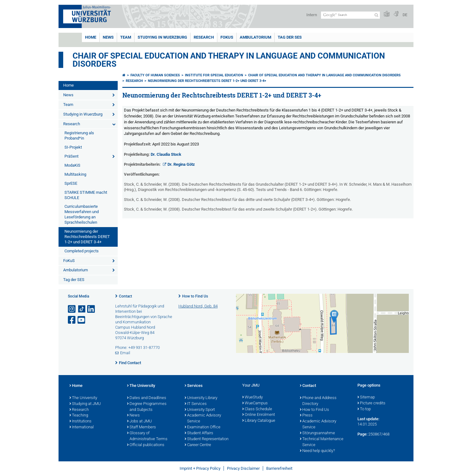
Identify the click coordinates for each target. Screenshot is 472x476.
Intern (312, 15)
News (108, 37)
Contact (125, 296)
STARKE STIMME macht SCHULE (86, 195)
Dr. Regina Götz (181, 164)
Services (194, 386)
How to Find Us (195, 296)
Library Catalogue (259, 421)
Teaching (79, 416)
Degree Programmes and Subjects (147, 407)
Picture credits (371, 403)
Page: (362, 434)
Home (91, 37)
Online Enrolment (259, 415)
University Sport (200, 410)
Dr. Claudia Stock (166, 154)
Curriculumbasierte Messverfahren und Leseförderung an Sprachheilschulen (82, 214)
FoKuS (227, 37)
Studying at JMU (85, 404)
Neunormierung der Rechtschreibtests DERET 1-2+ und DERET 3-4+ (87, 237)
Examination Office (203, 427)
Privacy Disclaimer (243, 468)
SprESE (71, 183)
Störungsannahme (317, 433)
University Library (201, 398)
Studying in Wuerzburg (162, 37)
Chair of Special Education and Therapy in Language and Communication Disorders (229, 60)
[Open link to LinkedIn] (92, 309)
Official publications (146, 445)
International (82, 427)
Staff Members (142, 427)
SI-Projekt (73, 147)
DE (405, 15)
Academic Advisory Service (203, 419)
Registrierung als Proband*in (79, 136)
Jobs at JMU (139, 421)
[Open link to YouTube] (82, 320)
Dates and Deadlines (147, 398)
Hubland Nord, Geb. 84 (198, 306)
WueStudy (253, 397)
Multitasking (75, 174)
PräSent (71, 156)
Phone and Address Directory (318, 401)
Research (204, 37)
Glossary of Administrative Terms (147, 436)
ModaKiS (72, 165)
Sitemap (366, 397)
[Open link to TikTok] (82, 309)
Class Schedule (257, 409)
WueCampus (255, 403)
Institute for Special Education (214, 75)
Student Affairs (199, 433)
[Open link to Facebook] (72, 320)
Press (306, 416)
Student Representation (207, 439)
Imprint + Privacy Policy (200, 468)
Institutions (80, 421)
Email (125, 353)
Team (126, 37)
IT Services (196, 404)
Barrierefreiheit (279, 468)
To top (364, 409)
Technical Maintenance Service (322, 442)
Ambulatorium (255, 37)
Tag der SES (290, 37)
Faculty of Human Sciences (155, 75)
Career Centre (198, 445)
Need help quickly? (317, 451)
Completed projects (82, 251)
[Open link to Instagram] (72, 309)
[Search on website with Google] (350, 15)
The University (83, 398)
